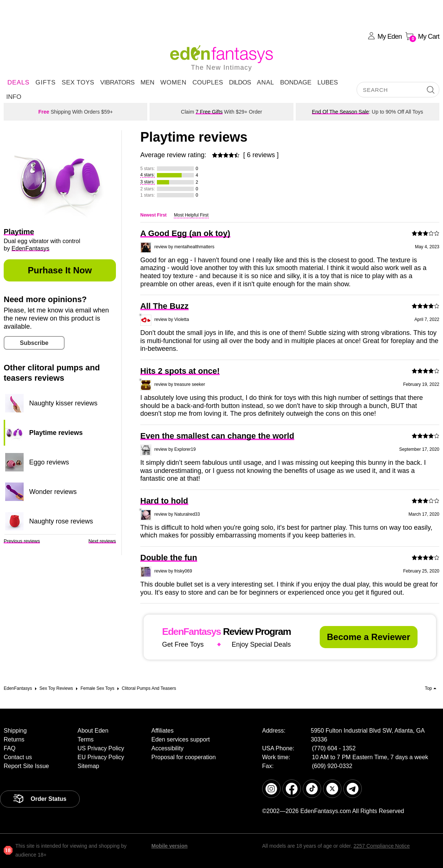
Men (147, 82)
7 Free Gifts (209, 112)
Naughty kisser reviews (63, 403)
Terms (86, 739)
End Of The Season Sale (341, 112)
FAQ (10, 748)
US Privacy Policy (101, 748)
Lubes (328, 82)
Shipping (15, 731)
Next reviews (102, 541)
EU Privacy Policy (101, 757)
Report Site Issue (26, 766)
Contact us (18, 757)
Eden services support (181, 739)
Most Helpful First (191, 215)
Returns (14, 739)
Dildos (240, 82)
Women (173, 82)
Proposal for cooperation (183, 757)
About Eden (93, 731)
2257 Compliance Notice (382, 846)
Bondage (296, 82)
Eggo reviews (49, 462)
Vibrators (117, 82)
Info (14, 97)
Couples (208, 82)
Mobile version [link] (169, 846)
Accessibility (167, 748)
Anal (266, 82)
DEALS (18, 82)
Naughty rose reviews (61, 521)
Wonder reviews (53, 492)
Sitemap (88, 766)
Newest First (153, 215)
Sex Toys (78, 82)
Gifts (46, 82)
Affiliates (162, 731)
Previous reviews (22, 541)
